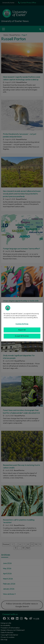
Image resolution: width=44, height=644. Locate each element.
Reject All (22, 330)
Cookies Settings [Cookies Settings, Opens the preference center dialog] (22, 324)
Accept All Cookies (22, 336)
